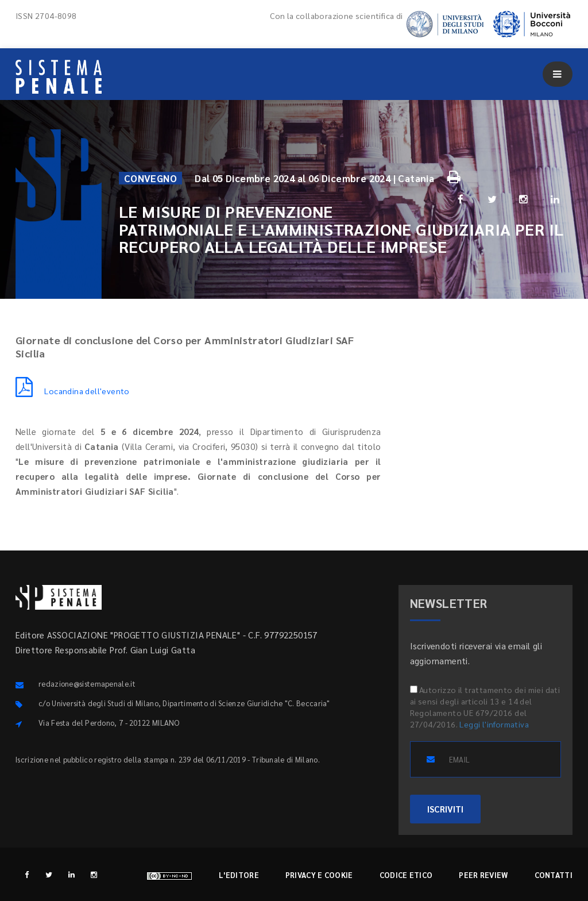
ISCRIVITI (445, 809)
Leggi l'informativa (494, 724)
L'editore (239, 875)
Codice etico (406, 875)
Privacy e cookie (319, 875)
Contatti (554, 875)
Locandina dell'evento (73, 391)
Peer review (483, 875)
